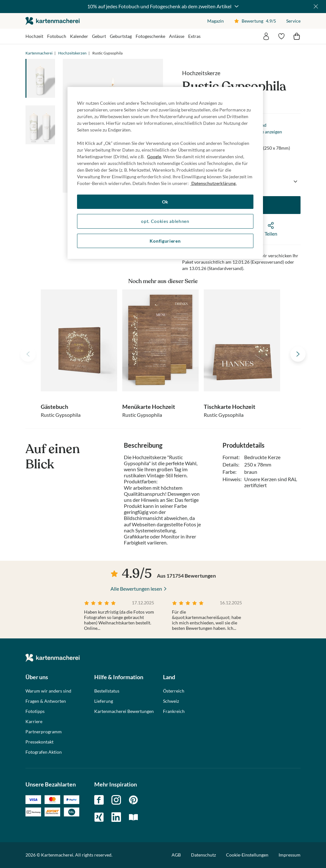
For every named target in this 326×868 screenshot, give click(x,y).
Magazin (216, 21)
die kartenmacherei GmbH (53, 21)
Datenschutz (203, 855)
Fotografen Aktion (44, 752)
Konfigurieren (165, 241)
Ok (165, 202)
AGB (176, 855)
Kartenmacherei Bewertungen (124, 711)
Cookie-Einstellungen (247, 855)
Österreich (174, 691)
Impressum (290, 855)
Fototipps (35, 711)
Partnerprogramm (44, 732)
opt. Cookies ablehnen (165, 221)
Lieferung (104, 701)
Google (154, 157)
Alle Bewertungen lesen (136, 589)
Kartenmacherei (39, 53)
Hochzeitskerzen (72, 53)
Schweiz (171, 701)
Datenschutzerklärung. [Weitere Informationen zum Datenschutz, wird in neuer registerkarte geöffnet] (213, 183)
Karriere (34, 722)
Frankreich (174, 711)
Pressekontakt (39, 742)
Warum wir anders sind (48, 691)
